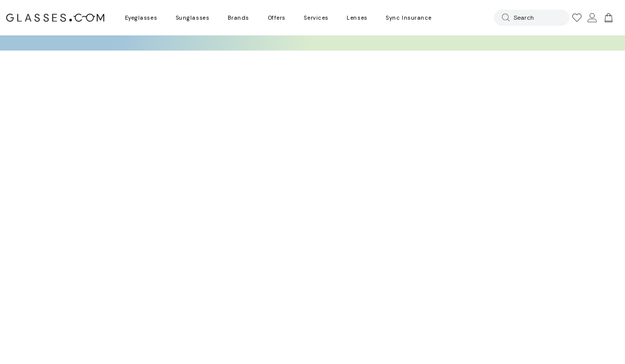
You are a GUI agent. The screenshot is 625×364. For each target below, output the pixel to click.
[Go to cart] (607, 18)
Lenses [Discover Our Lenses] (357, 18)
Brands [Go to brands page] (238, 18)
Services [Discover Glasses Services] (316, 18)
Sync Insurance (409, 18)
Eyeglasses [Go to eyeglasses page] (141, 18)
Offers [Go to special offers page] (277, 18)
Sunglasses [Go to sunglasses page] (192, 18)
